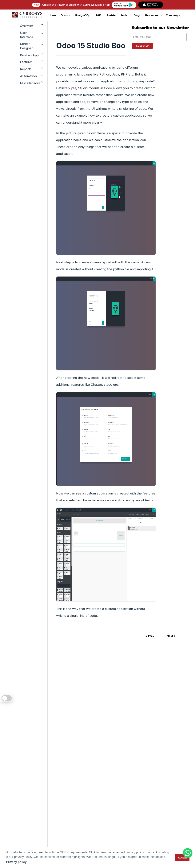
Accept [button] (182, 858)
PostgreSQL (82, 15)
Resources (152, 15)
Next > (171, 636)
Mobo (125, 15)
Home (52, 15)
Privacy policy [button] (16, 862)
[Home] (27, 15)
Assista (111, 15)
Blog (137, 15)
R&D (98, 15)
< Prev (150, 636)
